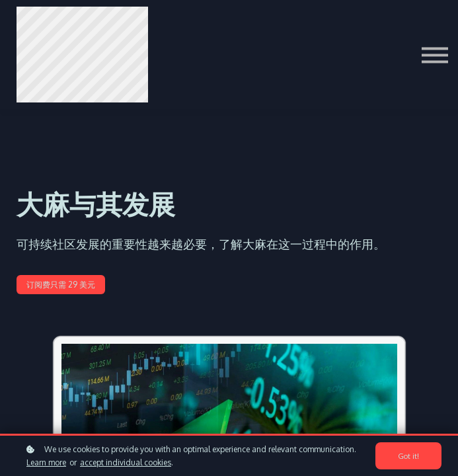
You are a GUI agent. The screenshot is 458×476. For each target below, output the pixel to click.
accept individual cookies (126, 462)
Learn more (46, 462)
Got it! (408, 456)
